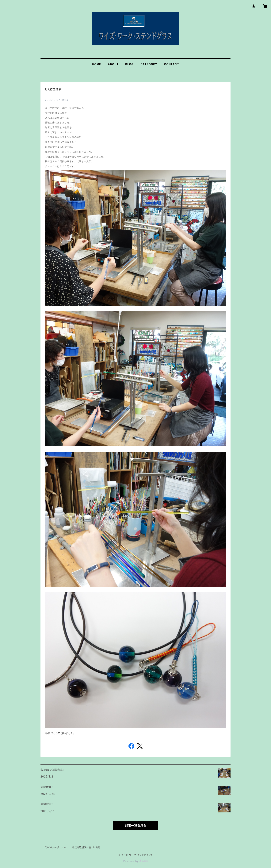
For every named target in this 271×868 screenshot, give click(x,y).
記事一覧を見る (135, 826)
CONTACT (172, 64)
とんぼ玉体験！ (54, 89)
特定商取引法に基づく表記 (86, 847)
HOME (96, 64)
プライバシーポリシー (55, 847)
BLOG (129, 64)
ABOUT (113, 64)
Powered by (135, 861)
